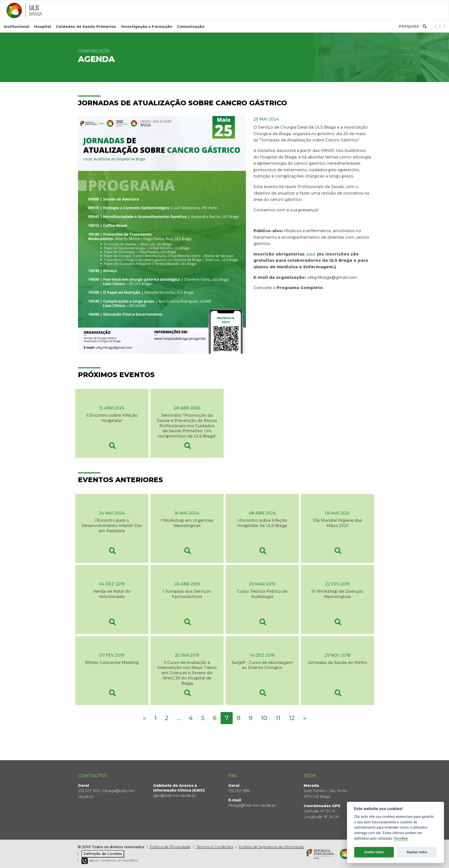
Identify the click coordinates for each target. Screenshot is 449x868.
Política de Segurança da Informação (272, 847)
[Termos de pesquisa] (409, 26)
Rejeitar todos (417, 852)
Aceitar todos (374, 852)
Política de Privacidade (170, 847)
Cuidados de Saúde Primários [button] (86, 27)
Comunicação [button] (191, 27)
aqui (311, 254)
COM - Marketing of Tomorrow (110, 861)
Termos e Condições (215, 847)
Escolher (401, 839)
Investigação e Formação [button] (147, 27)
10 (264, 718)
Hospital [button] (43, 27)
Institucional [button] (17, 27)
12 (292, 718)
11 (278, 718)
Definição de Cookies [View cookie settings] (103, 854)
